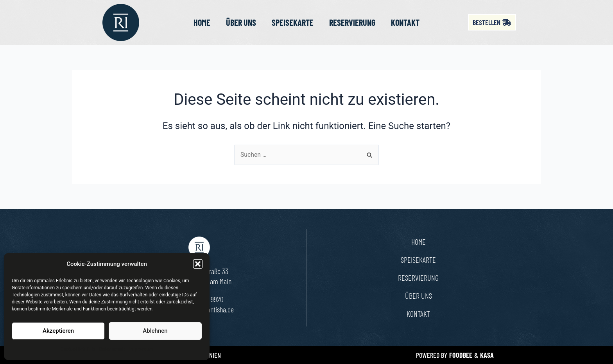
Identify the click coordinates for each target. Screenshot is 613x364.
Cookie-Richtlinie (78, 349)
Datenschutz (112, 349)
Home (202, 22)
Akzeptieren (58, 331)
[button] (198, 264)
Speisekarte (293, 22)
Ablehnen (155, 331)
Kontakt (405, 22)
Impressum (141, 349)
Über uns (241, 22)
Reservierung (352, 22)
